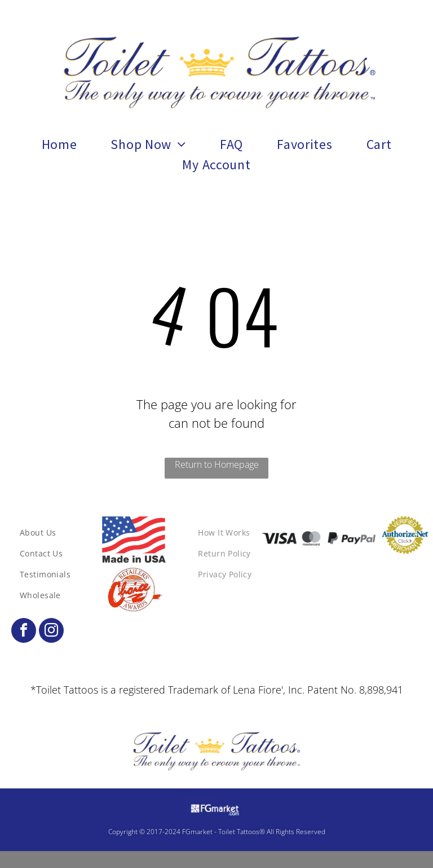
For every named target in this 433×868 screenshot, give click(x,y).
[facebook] (24, 632)
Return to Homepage (217, 464)
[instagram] (51, 632)
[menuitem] (59, 144)
